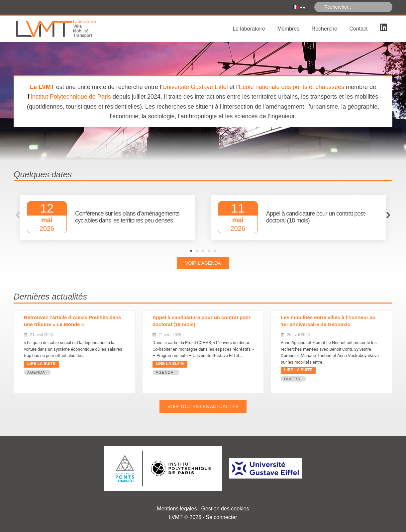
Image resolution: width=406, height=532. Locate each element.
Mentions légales (177, 509)
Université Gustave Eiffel (195, 88)
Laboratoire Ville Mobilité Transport (63, 30)
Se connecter (221, 518)
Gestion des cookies (225, 509)
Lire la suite (41, 364)
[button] (18, 216)
